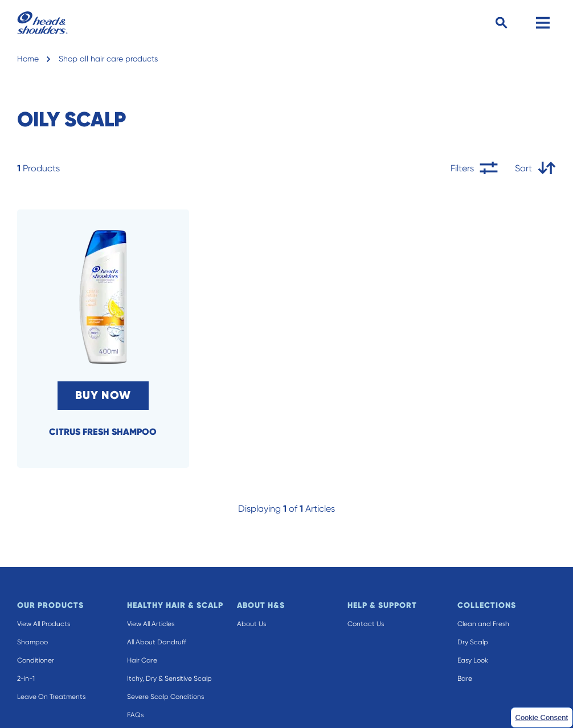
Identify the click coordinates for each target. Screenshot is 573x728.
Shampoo (32, 642)
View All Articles (151, 624)
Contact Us (366, 624)
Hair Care (142, 660)
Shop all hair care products (108, 59)
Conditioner (36, 660)
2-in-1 (26, 678)
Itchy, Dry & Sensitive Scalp (169, 678)
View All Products (44, 624)
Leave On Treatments (51, 697)
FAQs (135, 715)
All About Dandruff (157, 642)
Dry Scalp (473, 642)
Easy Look (473, 660)
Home (28, 59)
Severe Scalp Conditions (165, 697)
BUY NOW (103, 395)
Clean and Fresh (483, 624)
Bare (465, 678)
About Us (251, 624)
